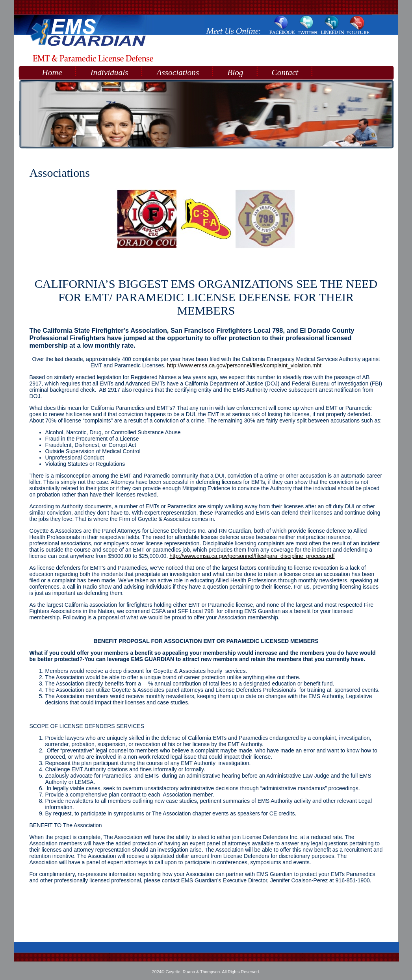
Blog (235, 72)
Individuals (109, 72)
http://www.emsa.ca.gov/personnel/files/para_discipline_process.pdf (252, 556)
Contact (285, 72)
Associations (178, 72)
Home (52, 72)
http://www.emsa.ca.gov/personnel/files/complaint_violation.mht (244, 365)
